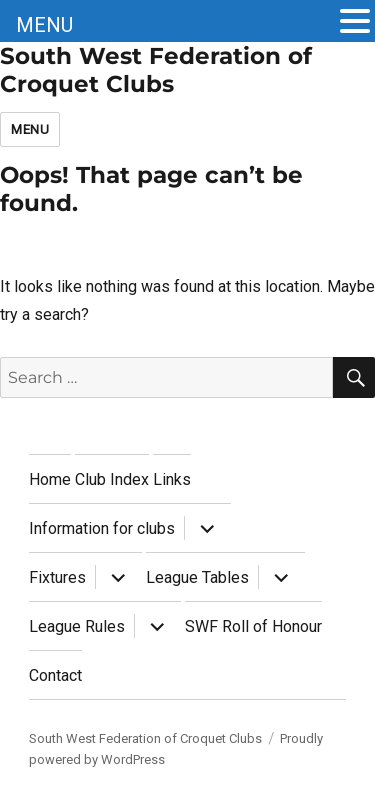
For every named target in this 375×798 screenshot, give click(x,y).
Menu (30, 129)
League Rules (77, 626)
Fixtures (57, 577)
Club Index (112, 479)
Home (50, 479)
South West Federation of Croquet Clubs (156, 70)
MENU (44, 25)
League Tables (197, 577)
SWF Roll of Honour (253, 626)
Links (172, 479)
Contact (55, 675)
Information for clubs (102, 528)
